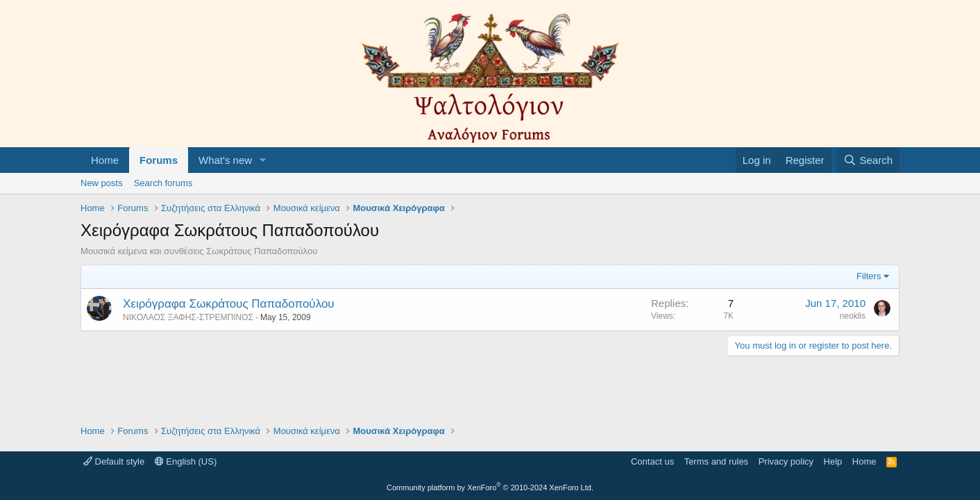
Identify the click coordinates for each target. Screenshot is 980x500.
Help (833, 461)
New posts (102, 183)
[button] (263, 160)
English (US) (186, 461)
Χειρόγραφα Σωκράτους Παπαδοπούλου (229, 304)
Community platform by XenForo (490, 487)
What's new (225, 160)
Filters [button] (869, 276)
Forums (159, 160)
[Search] (868, 160)
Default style (114, 461)
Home (105, 160)
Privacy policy (786, 461)
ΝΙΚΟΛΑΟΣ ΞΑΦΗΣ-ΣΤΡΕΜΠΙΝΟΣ (188, 317)
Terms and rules (716, 461)
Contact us (652, 461)
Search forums (163, 183)
